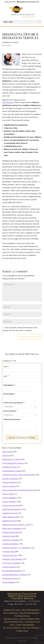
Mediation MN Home (12, 610)
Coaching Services (9, 467)
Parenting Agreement (11, 532)
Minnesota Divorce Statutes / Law (16, 525)
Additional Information (12, 419)
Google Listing (22, 631)
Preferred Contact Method (14, 403)
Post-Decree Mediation (12, 563)
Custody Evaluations (10, 478)
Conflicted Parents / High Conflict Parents (19, 475)
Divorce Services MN (10, 505)
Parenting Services (10, 555)
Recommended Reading (12, 571)
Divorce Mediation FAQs (14, 622)
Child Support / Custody (12, 459)
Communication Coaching (12, 471)
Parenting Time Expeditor (12, 559)
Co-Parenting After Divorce (13, 463)
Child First (6, 455)
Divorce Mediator (9, 502)
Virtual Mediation (9, 582)
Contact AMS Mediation (25, 625)
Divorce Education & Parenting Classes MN (19, 490)
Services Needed (10, 411)
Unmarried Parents (10, 578)
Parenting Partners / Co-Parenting (16, 548)
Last (6, 376)
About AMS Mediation (30, 610)
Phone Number (10, 394)
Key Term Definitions (31, 628)
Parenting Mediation (10, 544)
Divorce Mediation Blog (30, 619)
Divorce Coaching (9, 486)
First (6, 367)
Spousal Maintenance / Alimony (14, 575)
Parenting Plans (8, 551)
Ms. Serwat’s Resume (12, 628)
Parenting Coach (9, 536)
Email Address (10, 385)
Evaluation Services (10, 513)
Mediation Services (10, 521)
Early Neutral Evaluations (12, 509)
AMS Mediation (8, 102)
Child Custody (8, 452)
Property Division (9, 567)
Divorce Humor (8, 494)
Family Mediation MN (10, 517)
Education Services (11, 619)
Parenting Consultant (10, 540)
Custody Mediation (10, 482)
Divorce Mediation (9, 498)
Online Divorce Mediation (12, 528)
